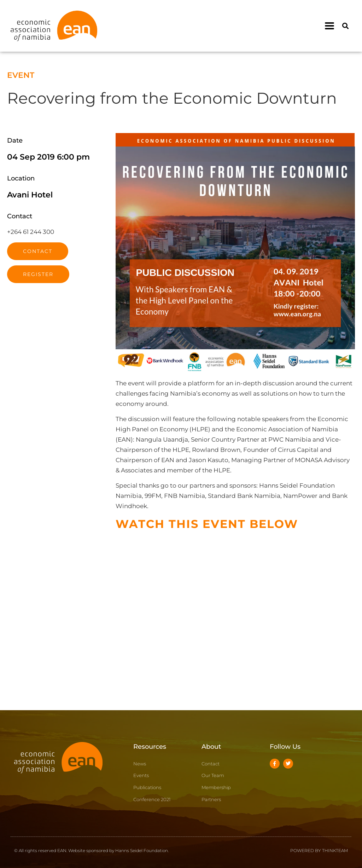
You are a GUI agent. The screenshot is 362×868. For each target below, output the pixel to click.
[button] (330, 26)
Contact (38, 251)
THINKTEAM (335, 850)
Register (38, 274)
